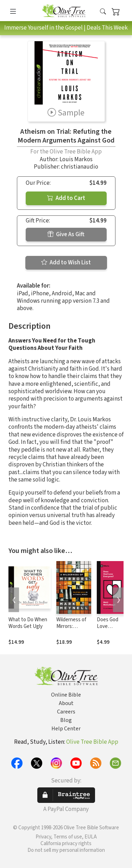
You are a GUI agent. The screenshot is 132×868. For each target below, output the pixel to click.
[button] (103, 12)
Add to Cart (66, 198)
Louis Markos (76, 159)
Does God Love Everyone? (108, 626)
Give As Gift (66, 234)
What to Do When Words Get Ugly (28, 623)
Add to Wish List (66, 263)
